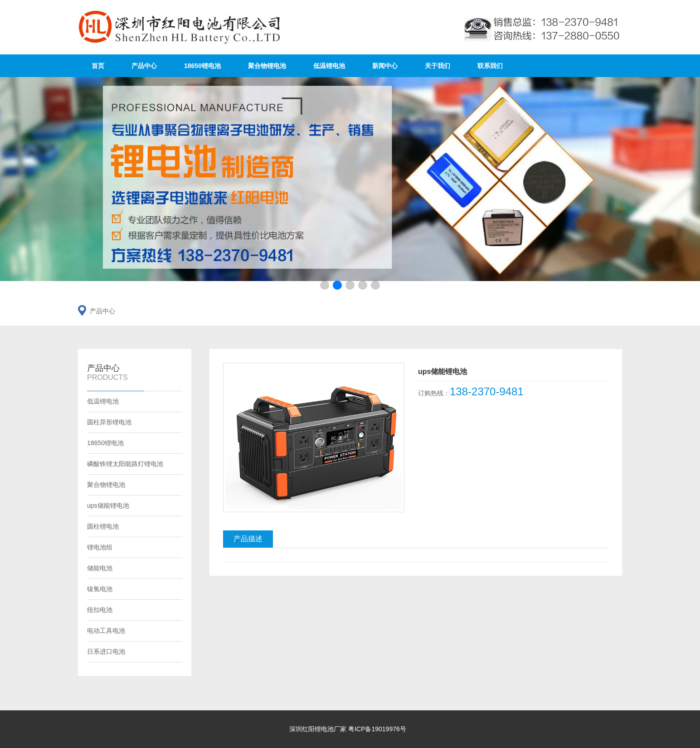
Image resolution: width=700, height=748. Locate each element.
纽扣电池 (100, 610)
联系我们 (490, 66)
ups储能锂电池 (108, 505)
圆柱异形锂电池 (109, 422)
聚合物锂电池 (267, 66)
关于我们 (437, 66)
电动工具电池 (106, 631)
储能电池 (100, 568)
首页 (98, 66)
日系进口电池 (106, 651)
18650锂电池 (202, 66)
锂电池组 (100, 547)
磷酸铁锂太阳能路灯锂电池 (125, 464)
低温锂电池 (329, 66)
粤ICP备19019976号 (377, 729)
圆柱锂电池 (103, 526)
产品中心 (144, 66)
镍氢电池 (100, 589)
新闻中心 (385, 66)
